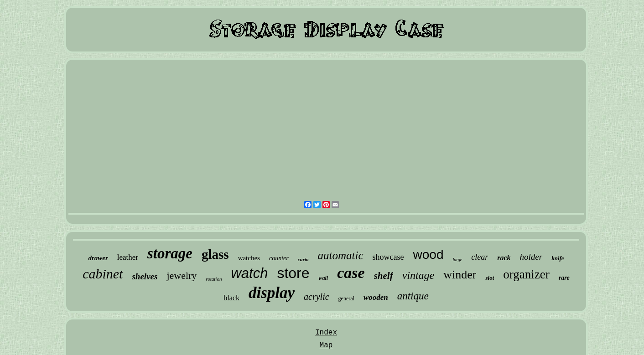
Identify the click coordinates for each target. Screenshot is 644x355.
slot (490, 278)
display (272, 293)
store (293, 273)
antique (413, 296)
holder (531, 257)
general (346, 298)
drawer (98, 258)
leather (128, 257)
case (351, 273)
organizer (526, 274)
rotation (214, 279)
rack (504, 258)
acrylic (317, 297)
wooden (376, 297)
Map (326, 345)
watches (249, 258)
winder (460, 275)
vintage (418, 275)
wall (324, 278)
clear (480, 257)
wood (428, 255)
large (457, 260)
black (231, 298)
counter (279, 258)
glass (215, 254)
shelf (384, 276)
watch (249, 273)
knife (558, 258)
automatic (341, 255)
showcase (388, 257)
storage (170, 253)
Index (326, 333)
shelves (145, 276)
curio (303, 259)
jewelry (182, 275)
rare (564, 278)
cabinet (103, 274)
